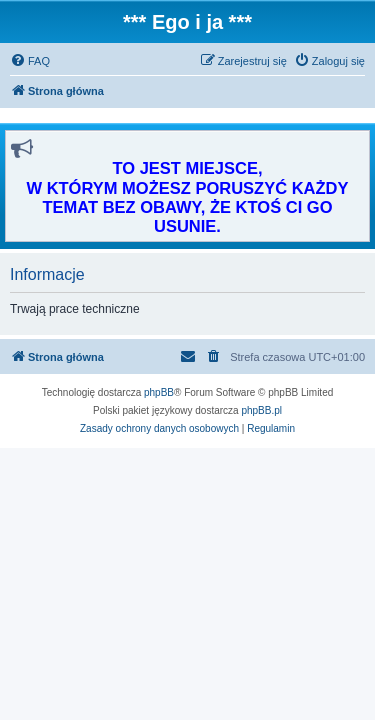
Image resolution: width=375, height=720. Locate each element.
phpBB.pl (261, 410)
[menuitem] (30, 61)
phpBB (159, 392)
